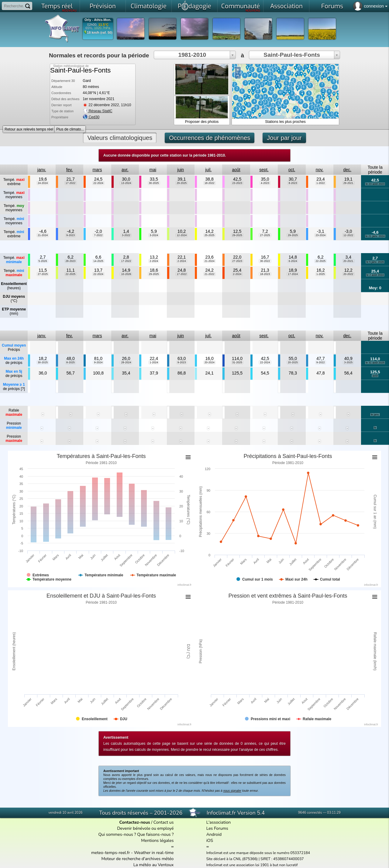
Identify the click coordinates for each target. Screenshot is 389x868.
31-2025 (237, 362)
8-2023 (293, 183)
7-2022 (98, 235)
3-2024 (154, 235)
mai (153, 170)
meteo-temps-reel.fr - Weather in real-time (132, 853)
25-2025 (210, 235)
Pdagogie (194, 5)
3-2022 (126, 235)
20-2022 (348, 274)
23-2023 (237, 183)
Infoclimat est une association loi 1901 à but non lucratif (252, 865)
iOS (210, 841)
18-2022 (210, 183)
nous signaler (232, 791)
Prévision (103, 6)
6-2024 (293, 261)
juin (181, 170)
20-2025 (293, 362)
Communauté (241, 7)
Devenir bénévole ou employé (145, 828)
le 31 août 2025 (375, 363)
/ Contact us (146, 822)
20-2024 (210, 362)
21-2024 (43, 235)
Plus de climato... (70, 129)
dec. (347, 170)
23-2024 (320, 235)
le (375, 428)
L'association (219, 822)
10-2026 (126, 274)
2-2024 (154, 261)
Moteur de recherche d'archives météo (137, 859)
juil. (208, 170)
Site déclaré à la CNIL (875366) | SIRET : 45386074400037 (255, 859)
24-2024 (43, 183)
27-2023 (237, 261)
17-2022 (71, 183)
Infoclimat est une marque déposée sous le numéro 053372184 (258, 853)
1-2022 (321, 183)
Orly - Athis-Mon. (98, 20)
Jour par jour (284, 138)
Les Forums (217, 828)
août (236, 170)
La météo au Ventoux (154, 865)
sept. (264, 170)
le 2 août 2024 (375, 275)
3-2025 (348, 362)
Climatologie (149, 6)
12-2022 (348, 235)
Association (286, 6)
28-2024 (126, 362)
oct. (292, 170)
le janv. (375, 415)
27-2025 (265, 235)
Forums (332, 6)
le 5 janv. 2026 (375, 262)
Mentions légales (157, 841)
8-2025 (71, 362)
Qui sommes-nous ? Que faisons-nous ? (136, 834)
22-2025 (320, 261)
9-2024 (98, 362)
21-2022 (210, 274)
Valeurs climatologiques (120, 138)
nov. (320, 170)
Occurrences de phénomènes (210, 138)
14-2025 (98, 261)
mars (97, 170)
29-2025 (182, 183)
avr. (125, 170)
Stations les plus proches (285, 122)
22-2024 (98, 183)
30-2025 (154, 183)
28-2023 (71, 261)
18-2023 (265, 274)
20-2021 (348, 261)
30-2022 (265, 261)
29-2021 (348, 183)
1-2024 (154, 362)
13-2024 (126, 183)
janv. (42, 170)
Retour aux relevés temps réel (29, 129)
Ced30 (94, 117)
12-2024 (182, 235)
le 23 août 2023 (375, 184)
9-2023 (71, 235)
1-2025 (321, 274)
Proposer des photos (202, 122)
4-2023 (265, 183)
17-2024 (293, 274)
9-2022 (321, 362)
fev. (70, 170)
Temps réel (59, 7)
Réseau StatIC (97, 111)
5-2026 (43, 261)
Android (214, 834)
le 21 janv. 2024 (375, 236)
